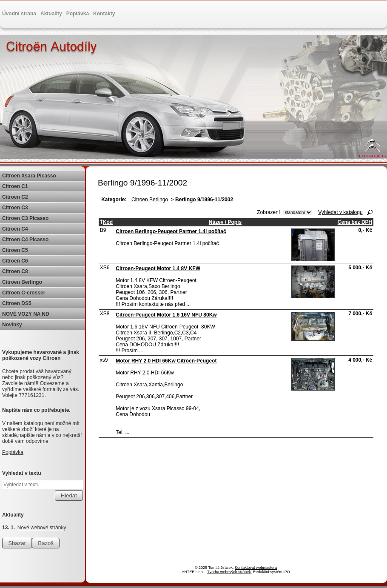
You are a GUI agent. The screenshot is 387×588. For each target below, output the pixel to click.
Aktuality (51, 14)
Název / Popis (225, 222)
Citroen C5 (15, 250)
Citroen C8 (15, 271)
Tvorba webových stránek (229, 572)
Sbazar (17, 543)
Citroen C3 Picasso (25, 218)
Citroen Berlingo (150, 200)
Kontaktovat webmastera (256, 568)
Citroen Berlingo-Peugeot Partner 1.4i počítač (171, 231)
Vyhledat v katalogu (340, 212)
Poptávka (78, 14)
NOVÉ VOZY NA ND (26, 314)
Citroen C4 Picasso (25, 240)
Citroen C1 (15, 186)
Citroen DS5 (17, 303)
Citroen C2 (15, 197)
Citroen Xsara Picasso (29, 176)
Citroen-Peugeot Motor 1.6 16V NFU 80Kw (166, 315)
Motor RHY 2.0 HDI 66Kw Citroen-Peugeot (166, 361)
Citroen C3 (15, 208)
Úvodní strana (19, 14)
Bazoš (46, 543)
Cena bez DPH (355, 222)
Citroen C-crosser (24, 293)
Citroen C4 (15, 229)
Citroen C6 (15, 261)
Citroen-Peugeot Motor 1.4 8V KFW (158, 268)
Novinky (12, 325)
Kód (106, 222)
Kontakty (104, 14)
